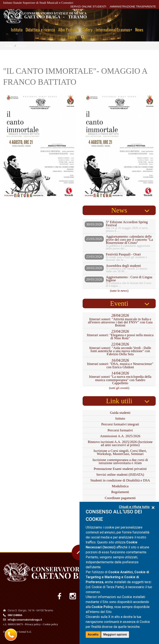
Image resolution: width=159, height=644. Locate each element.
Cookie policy (50, 624)
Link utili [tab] (119, 401)
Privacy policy (33, 624)
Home (9, 46)
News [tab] (119, 210)
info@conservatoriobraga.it (25, 620)
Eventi (22, 46)
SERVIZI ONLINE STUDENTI (88, 7)
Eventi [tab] (119, 303)
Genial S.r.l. (25, 632)
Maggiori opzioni (115, 634)
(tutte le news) (119, 291)
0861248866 (15, 615)
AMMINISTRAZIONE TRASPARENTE (133, 7)
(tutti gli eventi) (119, 388)
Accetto (93, 634)
